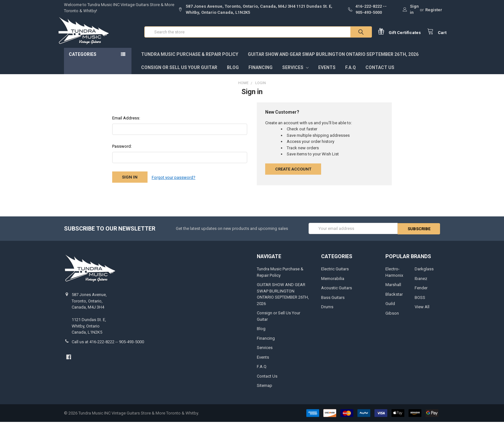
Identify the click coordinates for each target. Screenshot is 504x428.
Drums (327, 313)
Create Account (293, 175)
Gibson (392, 319)
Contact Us (380, 74)
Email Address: (126, 124)
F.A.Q (351, 74)
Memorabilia (333, 284)
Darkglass (424, 275)
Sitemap (265, 391)
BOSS (420, 303)
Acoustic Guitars (337, 294)
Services (295, 74)
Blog (233, 74)
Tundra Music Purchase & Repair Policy (190, 61)
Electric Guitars (335, 275)
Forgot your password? (174, 183)
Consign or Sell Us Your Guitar (179, 74)
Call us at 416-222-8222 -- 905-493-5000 (108, 348)
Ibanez (421, 284)
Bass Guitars (333, 303)
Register (434, 10)
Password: (122, 153)
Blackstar (394, 300)
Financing (261, 74)
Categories (83, 61)
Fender (421, 294)
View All (422, 313)
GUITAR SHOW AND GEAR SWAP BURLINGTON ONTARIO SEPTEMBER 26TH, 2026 (333, 61)
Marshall (393, 290)
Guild (390, 309)
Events (327, 74)
